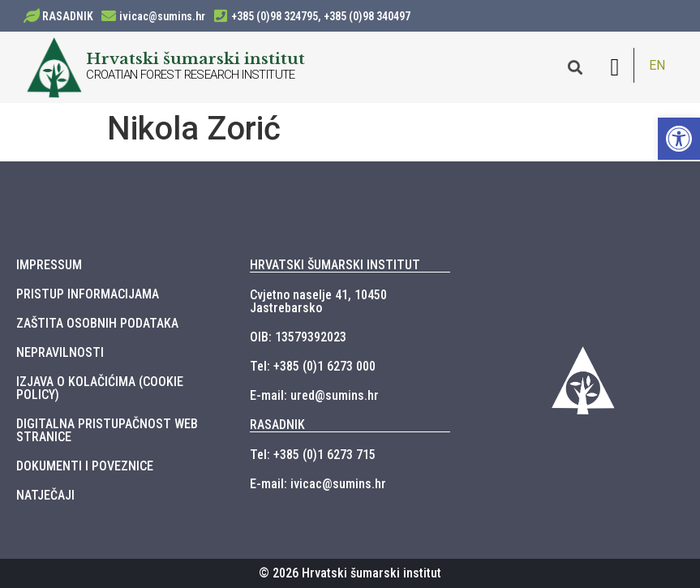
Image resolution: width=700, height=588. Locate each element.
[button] (615, 67)
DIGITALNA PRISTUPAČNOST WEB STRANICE (107, 430)
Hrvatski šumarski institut (195, 58)
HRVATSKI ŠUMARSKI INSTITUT (335, 265)
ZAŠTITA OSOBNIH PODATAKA (97, 323)
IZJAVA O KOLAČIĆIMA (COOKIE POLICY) (100, 388)
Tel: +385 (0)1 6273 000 (313, 366)
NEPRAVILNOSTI (60, 352)
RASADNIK (68, 16)
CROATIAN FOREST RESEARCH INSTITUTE (191, 75)
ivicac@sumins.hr (162, 16)
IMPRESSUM (49, 265)
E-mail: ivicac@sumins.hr (318, 484)
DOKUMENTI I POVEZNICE (85, 466)
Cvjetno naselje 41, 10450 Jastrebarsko (318, 301)
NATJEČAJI (45, 495)
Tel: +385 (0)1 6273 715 (313, 455)
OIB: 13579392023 (298, 337)
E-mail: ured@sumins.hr (314, 395)
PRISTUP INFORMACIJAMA (88, 294)
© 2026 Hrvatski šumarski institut (350, 573)
